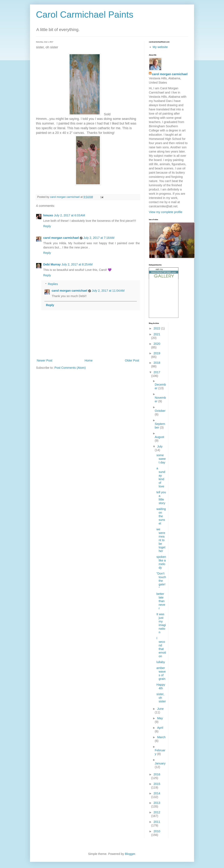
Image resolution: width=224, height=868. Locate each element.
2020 (157, 344)
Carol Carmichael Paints (85, 15)
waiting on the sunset (161, 516)
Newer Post (44, 360)
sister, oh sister (161, 698)
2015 (157, 784)
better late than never (161, 601)
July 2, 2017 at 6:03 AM (70, 215)
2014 (157, 793)
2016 (157, 774)
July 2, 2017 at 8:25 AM (77, 264)
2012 (157, 812)
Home (89, 360)
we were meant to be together (161, 540)
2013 (157, 803)
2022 (157, 328)
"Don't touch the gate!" (161, 581)
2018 (157, 363)
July (160, 446)
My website (160, 47)
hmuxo (48, 215)
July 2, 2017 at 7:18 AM (99, 238)
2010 (157, 831)
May (160, 718)
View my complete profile (166, 212)
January (160, 763)
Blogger (130, 854)
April (160, 728)
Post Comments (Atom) (70, 368)
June (160, 709)
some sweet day (161, 459)
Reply (47, 226)
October (160, 411)
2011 (157, 822)
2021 (157, 334)
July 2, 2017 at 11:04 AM (108, 291)
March (161, 737)
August (159, 437)
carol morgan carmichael (61, 238)
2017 (157, 372)
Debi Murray (52, 264)
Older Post (132, 360)
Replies (53, 284)
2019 (157, 353)
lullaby (161, 662)
